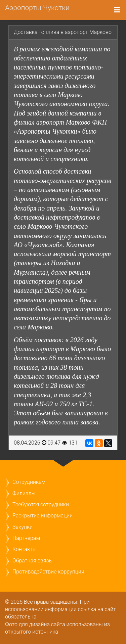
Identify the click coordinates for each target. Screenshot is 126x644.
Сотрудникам (29, 482)
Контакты (25, 549)
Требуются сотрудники (41, 504)
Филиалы (24, 493)
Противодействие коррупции (48, 572)
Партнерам (26, 538)
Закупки (23, 527)
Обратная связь (32, 561)
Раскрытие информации (43, 516)
